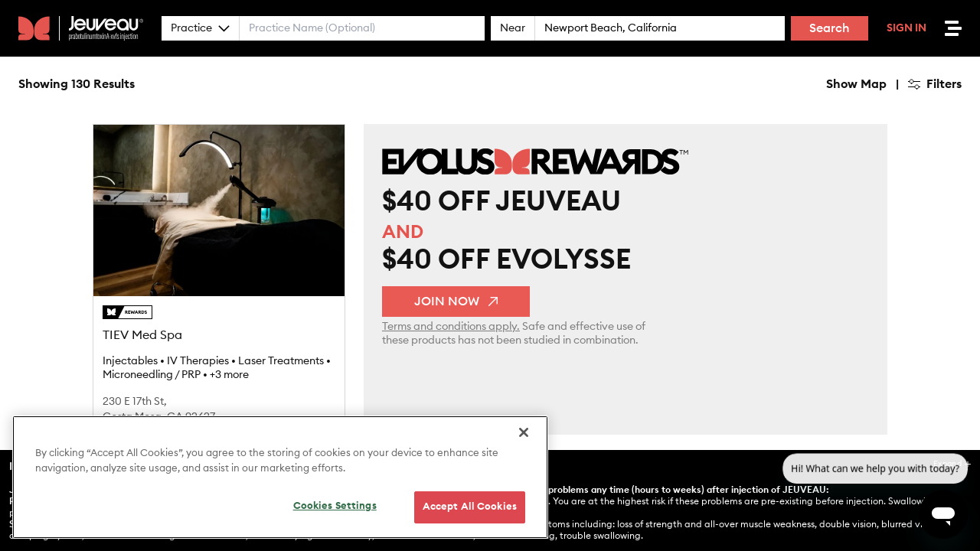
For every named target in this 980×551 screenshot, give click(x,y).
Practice (200, 28)
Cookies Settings (335, 506)
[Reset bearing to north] (961, 120)
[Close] (524, 432)
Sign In (906, 28)
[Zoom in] (961, 75)
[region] (280, 477)
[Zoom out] (961, 98)
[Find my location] (961, 150)
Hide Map (329, 84)
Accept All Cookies (470, 507)
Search (830, 28)
